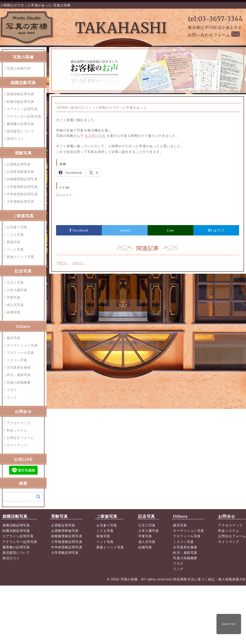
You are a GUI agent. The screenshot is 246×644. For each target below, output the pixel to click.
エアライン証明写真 (22, 109)
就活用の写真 (95, 136)
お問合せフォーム (21, 438)
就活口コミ (15, 139)
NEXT (79, 263)
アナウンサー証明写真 (24, 116)
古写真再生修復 (19, 367)
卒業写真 (14, 297)
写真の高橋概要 (19, 382)
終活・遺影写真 (19, 375)
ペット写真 (15, 249)
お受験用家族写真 (21, 172)
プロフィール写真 (21, 353)
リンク (12, 397)
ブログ (12, 390)
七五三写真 (15, 282)
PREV (63, 263)
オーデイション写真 (22, 345)
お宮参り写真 (17, 227)
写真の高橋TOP (19, 68)
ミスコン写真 (17, 360)
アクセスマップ (19, 423)
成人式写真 (15, 305)
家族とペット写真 (21, 257)
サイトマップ (17, 445)
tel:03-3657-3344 (215, 19)
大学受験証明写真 (21, 201)
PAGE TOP (229, 624)
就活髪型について (21, 131)
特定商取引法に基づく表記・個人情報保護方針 (210, 579)
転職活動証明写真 (21, 102)
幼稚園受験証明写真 (22, 179)
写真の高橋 (130, 579)
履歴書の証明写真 (21, 124)
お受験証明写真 (19, 164)
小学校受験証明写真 (22, 187)
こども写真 (15, 234)
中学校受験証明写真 (22, 194)
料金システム (17, 430)
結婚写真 (14, 312)
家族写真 (14, 242)
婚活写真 (14, 338)
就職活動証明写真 (21, 94)
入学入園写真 (17, 290)
